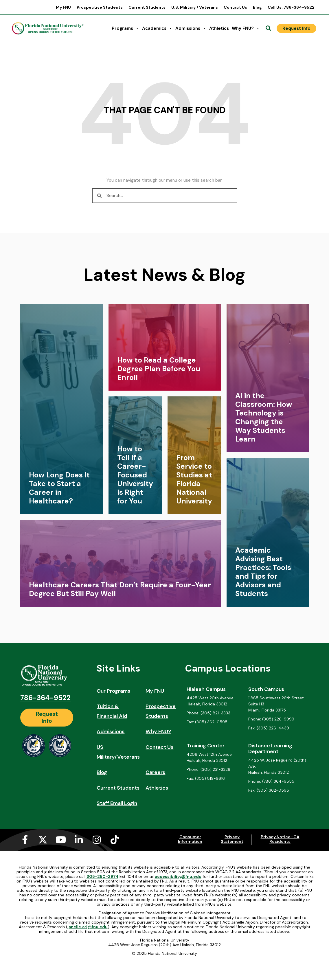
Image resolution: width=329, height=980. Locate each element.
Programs (125, 28)
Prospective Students (100, 7)
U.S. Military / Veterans (195, 7)
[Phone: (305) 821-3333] (216, 713)
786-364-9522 (45, 698)
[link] (61, 409)
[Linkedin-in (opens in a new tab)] (79, 840)
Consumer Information (190, 839)
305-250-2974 (102, 876)
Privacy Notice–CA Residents (280, 839)
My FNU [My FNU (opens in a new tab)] (63, 7)
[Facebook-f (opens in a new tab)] (25, 840)
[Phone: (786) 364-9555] (278, 781)
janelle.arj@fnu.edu (88, 927)
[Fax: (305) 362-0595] (216, 722)
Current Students (147, 7)
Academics (157, 28)
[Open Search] (268, 28)
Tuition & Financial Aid (112, 711)
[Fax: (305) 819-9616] (216, 778)
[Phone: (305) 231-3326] (216, 770)
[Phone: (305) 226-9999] (278, 719)
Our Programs (113, 691)
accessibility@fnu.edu (178, 876)
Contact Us (235, 7)
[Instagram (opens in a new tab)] (97, 840)
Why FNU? (246, 28)
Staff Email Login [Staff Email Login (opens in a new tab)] (117, 803)
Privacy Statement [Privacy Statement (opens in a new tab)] (232, 839)
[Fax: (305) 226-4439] (278, 728)
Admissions (191, 28)
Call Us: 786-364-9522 (291, 7)
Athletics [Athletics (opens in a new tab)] (219, 28)
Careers (155, 772)
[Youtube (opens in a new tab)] (61, 840)
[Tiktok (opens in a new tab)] (115, 840)
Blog (257, 7)
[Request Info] (296, 28)
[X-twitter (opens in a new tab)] (43, 840)
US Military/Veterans (118, 752)
